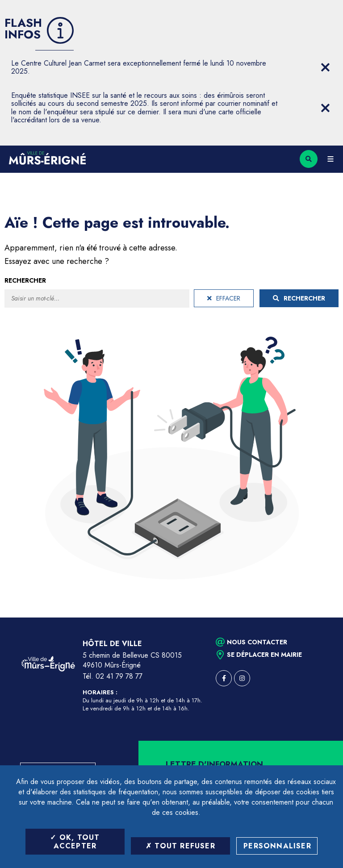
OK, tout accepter (75, 842)
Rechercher (25, 280)
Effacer (224, 298)
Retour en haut (321, 618)
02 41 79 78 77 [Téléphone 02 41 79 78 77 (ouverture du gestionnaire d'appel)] (119, 676)
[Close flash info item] (325, 67)
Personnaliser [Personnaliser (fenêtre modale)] (277, 846)
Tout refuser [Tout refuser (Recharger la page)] (180, 846)
